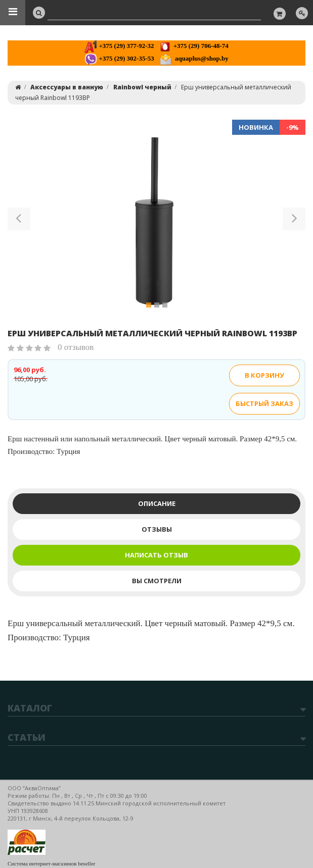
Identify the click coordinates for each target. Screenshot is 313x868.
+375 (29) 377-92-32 (119, 46)
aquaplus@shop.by (194, 58)
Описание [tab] (157, 503)
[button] (19, 221)
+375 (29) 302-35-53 (119, 58)
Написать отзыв (156, 555)
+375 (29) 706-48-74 (193, 46)
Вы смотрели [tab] (157, 581)
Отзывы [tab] (157, 529)
